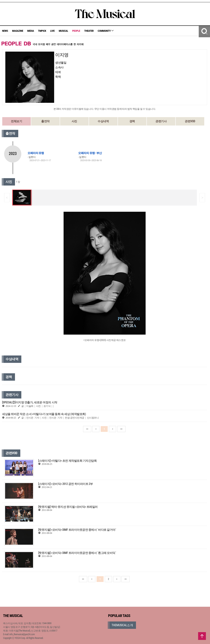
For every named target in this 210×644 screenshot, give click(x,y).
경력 (132, 121)
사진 (74, 121)
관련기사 (161, 121)
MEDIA (31, 31)
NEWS (5, 31)
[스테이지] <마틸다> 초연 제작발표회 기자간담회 (67, 461)
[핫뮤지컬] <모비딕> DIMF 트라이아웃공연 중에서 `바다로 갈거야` (77, 530)
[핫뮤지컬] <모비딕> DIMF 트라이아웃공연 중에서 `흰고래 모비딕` (77, 553)
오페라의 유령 (36, 153)
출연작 (45, 121)
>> (121, 429)
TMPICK (42, 31)
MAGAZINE (18, 31)
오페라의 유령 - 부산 (90, 153)
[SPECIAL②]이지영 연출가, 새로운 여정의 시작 (30, 402)
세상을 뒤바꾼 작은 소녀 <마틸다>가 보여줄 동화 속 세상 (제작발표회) (44, 414)
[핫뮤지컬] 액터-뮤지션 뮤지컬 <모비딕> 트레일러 (68, 507)
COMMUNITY (106, 31)
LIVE (52, 31)
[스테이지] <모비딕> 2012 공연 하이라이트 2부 (66, 484)
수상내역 (103, 121)
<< (87, 429)
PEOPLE (76, 31)
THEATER (89, 31)
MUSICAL (63, 31)
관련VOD (190, 121)
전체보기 (16, 121)
